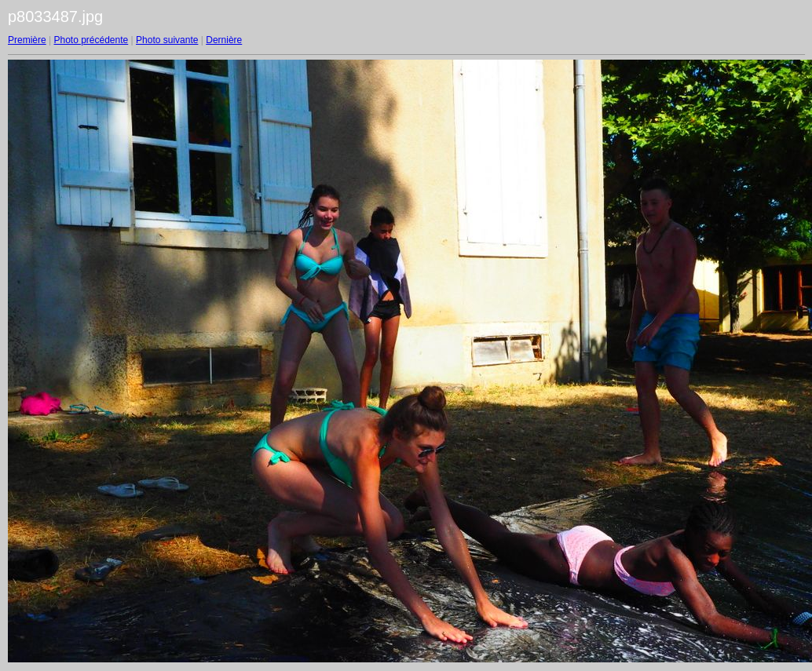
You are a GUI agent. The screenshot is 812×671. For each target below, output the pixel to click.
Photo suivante (167, 40)
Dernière (224, 40)
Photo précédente (91, 40)
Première (27, 40)
